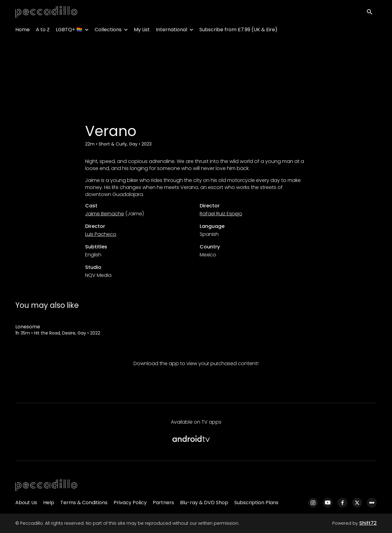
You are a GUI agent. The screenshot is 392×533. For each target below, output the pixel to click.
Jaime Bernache (105, 214)
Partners (163, 503)
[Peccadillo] (46, 486)
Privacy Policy (130, 503)
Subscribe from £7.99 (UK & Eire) (238, 31)
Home (23, 31)
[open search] (371, 13)
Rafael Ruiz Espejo (221, 214)
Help (49, 503)
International (171, 31)
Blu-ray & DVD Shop (204, 503)
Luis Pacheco (101, 234)
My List (142, 31)
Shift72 (368, 523)
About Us (26, 503)
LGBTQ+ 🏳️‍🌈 (69, 31)
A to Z (43, 31)
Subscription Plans (256, 503)
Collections (108, 31)
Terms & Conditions (84, 503)
